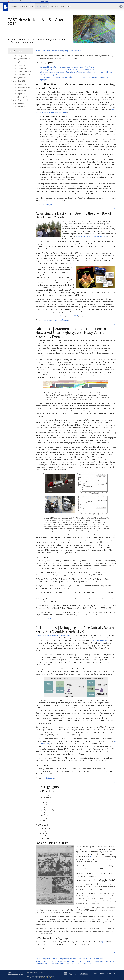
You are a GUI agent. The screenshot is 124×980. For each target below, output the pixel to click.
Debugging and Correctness (46, 961)
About (63, 6)
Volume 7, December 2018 (20, 87)
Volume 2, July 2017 (18, 103)
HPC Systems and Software (81, 961)
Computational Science (67, 959)
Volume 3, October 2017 (19, 100)
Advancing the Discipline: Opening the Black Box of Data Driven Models (67, 70)
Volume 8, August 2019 (19, 84)
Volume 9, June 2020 (18, 81)
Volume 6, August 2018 (19, 90)
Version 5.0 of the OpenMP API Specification (53, 635)
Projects (32, 6)
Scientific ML (70, 963)
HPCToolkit (46, 744)
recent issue (92, 236)
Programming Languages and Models (50, 963)
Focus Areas (23, 6)
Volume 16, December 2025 (21, 59)
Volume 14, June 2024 (18, 65)
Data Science (82, 959)
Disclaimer (102, 974)
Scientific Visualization (84, 963)
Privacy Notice (112, 974)
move (93, 857)
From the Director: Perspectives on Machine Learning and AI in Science (67, 67)
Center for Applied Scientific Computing (55, 51)
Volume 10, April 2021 (19, 78)
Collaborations (55, 6)
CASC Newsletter (75, 51)
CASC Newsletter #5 (99, 640)
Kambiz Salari (48, 619)
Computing (13, 6)
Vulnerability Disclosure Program (48, 978)
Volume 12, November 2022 (21, 71)
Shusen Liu (48, 320)
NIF (112, 256)
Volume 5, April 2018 (18, 94)
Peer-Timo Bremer (61, 320)
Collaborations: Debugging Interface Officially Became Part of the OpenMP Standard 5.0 (74, 77)
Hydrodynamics (98, 961)
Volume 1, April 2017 (18, 106)
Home (38, 51)
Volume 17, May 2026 (18, 56)
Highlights (44, 80)
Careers (69, 6)
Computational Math (50, 959)
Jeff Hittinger (48, 205)
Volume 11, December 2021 (21, 75)
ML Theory (110, 961)
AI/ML (38, 959)
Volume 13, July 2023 (18, 68)
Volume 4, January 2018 (19, 97)
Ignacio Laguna (49, 778)
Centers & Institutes (42, 6)
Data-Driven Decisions (97, 959)
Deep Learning (64, 961)
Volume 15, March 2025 (19, 62)
